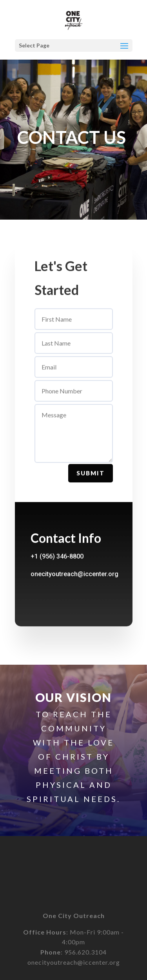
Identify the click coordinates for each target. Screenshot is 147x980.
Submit (91, 479)
